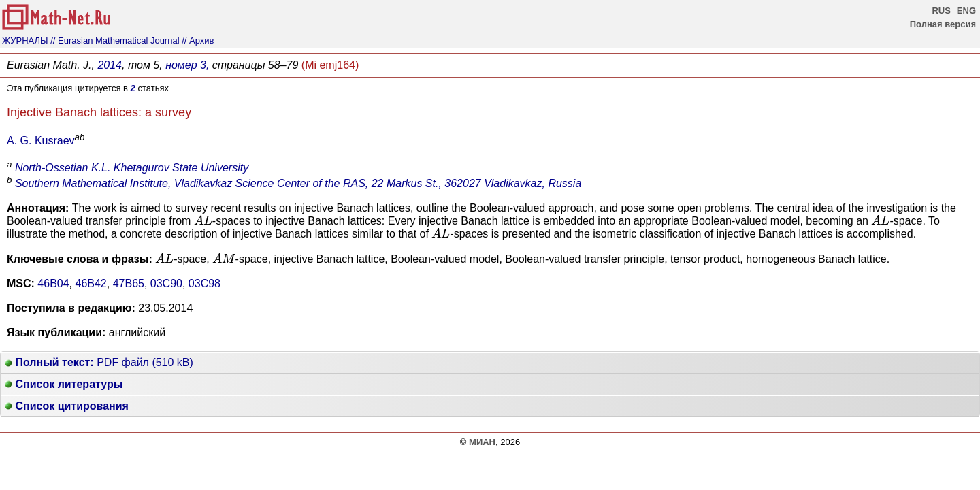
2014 (110, 65)
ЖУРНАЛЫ (25, 40)
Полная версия (943, 24)
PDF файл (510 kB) (99, 362)
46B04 (53, 283)
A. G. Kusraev (41, 141)
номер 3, (187, 65)
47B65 (129, 283)
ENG (966, 11)
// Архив (198, 40)
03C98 (205, 283)
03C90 (166, 283)
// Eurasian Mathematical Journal (115, 40)
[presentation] (203, 220)
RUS (941, 11)
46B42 (91, 283)
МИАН (482, 442)
